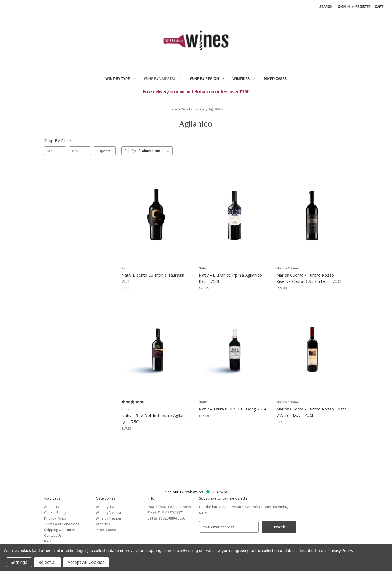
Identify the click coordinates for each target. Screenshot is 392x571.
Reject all (48, 562)
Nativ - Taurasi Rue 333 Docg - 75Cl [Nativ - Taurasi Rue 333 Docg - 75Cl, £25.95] (234, 409)
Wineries (244, 79)
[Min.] (55, 151)
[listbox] (155, 151)
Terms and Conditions (62, 524)
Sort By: (130, 151)
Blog (48, 541)
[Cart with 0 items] (379, 7)
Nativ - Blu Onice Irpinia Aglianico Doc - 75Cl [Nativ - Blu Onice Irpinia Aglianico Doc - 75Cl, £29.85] (230, 278)
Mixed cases (275, 79)
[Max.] (80, 151)
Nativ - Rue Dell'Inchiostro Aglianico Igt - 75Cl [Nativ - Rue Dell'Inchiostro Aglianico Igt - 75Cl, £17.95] (156, 418)
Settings (19, 562)
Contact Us (53, 535)
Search (326, 7)
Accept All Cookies (86, 562)
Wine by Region (207, 79)
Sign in (344, 7)
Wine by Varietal (162, 79)
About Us (51, 507)
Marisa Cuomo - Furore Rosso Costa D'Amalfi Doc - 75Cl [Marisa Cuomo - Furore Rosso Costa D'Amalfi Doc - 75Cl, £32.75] (311, 412)
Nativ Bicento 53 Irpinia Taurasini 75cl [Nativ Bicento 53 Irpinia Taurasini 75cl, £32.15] (153, 278)
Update (105, 151)
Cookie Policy (55, 512)
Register (363, 7)
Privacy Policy (55, 518)
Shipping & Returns (60, 530)
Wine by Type (120, 79)
